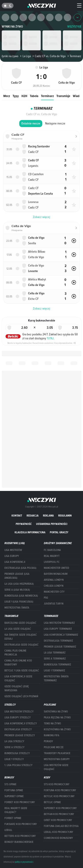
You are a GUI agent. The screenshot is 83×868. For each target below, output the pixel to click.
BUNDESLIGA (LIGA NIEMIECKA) (21, 596)
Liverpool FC (52, 562)
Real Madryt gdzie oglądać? (16, 810)
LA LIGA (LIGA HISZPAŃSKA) (19, 584)
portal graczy (59, 532)
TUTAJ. (51, 338)
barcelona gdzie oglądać (20, 623)
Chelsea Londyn (54, 586)
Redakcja (33, 516)
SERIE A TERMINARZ (55, 659)
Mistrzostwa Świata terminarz (56, 678)
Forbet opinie (13, 818)
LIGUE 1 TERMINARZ (54, 671)
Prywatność (24, 524)
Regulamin (65, 516)
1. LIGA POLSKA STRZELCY (18, 765)
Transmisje (63, 96)
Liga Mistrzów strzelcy (19, 712)
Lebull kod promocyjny (59, 832)
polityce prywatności (24, 862)
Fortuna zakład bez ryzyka (61, 826)
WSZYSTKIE (74, 27)
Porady (48, 741)
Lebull (8, 830)
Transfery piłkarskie (57, 753)
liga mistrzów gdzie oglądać (56, 767)
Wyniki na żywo (12, 27)
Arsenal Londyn (54, 580)
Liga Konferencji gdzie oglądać (18, 678)
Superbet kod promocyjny (60, 808)
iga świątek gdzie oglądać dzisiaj (21, 637)
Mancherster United (56, 568)
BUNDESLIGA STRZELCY (17, 753)
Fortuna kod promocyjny (60, 790)
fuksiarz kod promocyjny (21, 824)
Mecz (7, 96)
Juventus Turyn (54, 604)
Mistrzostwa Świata (17, 608)
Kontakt (17, 516)
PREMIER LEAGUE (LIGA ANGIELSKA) (17, 576)
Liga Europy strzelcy (18, 718)
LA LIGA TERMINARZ (55, 653)
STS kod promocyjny (57, 784)
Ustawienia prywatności (52, 524)
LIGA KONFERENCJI (15, 562)
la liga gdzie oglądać (18, 629)
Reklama (48, 516)
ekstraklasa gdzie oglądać (21, 645)
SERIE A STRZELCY (14, 747)
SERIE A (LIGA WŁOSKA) (17, 590)
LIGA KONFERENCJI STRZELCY (21, 723)
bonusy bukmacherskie (19, 842)
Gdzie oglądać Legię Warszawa (17, 688)
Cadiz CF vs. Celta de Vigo (49, 56)
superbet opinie (14, 796)
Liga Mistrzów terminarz (59, 623)
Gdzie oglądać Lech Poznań (21, 696)
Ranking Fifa (52, 735)
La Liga (25, 56)
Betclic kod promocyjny (59, 796)
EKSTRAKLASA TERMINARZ (58, 641)
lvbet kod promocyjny (58, 820)
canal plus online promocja (15, 653)
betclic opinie (52, 802)
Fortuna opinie (14, 790)
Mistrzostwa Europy (57, 759)
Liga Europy (12, 556)
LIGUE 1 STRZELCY (14, 759)
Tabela (34, 96)
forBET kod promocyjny (20, 802)
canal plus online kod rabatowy (18, 663)
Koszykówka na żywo (57, 729)
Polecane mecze (54, 747)
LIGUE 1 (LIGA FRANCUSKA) (19, 602)
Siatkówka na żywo (56, 712)
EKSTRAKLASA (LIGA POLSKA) (20, 568)
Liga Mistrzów (13, 550)
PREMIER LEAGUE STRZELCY (20, 735)
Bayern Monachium (56, 574)
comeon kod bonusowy (58, 838)
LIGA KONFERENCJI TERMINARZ (61, 635)
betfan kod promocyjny (59, 814)
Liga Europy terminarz (58, 629)
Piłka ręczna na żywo (57, 718)
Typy (16, 96)
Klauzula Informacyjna (30, 532)
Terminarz (47, 96)
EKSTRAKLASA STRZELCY (18, 729)
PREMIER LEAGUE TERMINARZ (60, 647)
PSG (46, 598)
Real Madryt (52, 556)
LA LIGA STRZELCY (14, 741)
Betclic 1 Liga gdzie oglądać (22, 671)
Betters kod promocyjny (20, 836)
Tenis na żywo (52, 723)
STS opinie (10, 784)
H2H (24, 96)
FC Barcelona (52, 550)
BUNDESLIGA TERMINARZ (57, 665)
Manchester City (54, 592)
